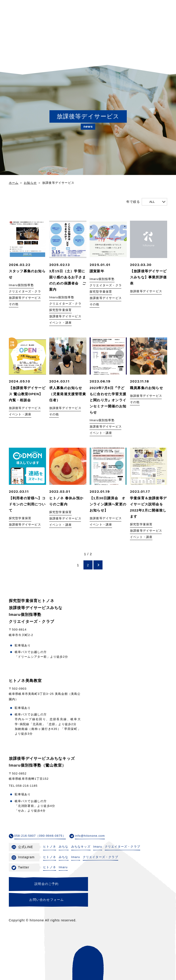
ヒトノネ (50, 847)
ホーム (14, 183)
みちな (64, 847)
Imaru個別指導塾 (21, 285)
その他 (14, 304)
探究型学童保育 (60, 310)
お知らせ (30, 183)
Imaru (98, 847)
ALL (152, 202)
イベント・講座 (60, 323)
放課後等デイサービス (25, 298)
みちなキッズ (81, 847)
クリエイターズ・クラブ (27, 292)
